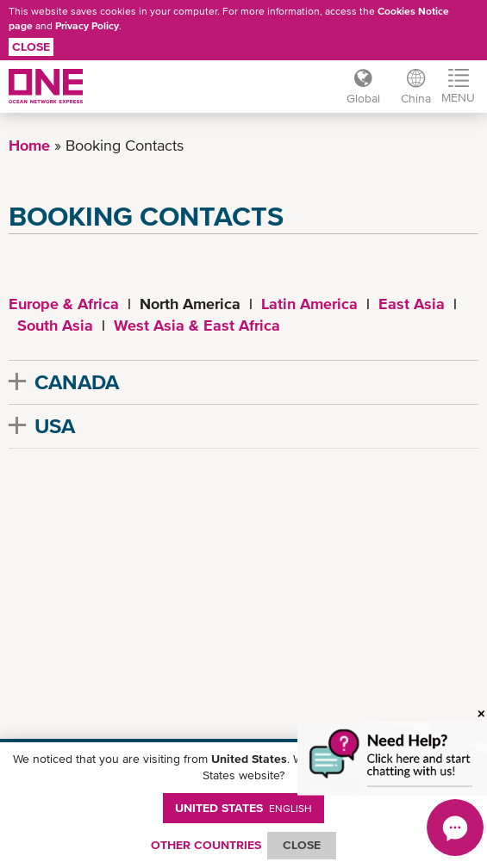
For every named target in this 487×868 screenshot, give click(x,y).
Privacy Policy (87, 26)
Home (29, 145)
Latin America (309, 304)
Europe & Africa (64, 304)
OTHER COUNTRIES (206, 845)
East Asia (412, 304)
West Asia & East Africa (197, 325)
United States (243, 808)
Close (31, 46)
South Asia (55, 325)
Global (363, 98)
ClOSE (302, 845)
